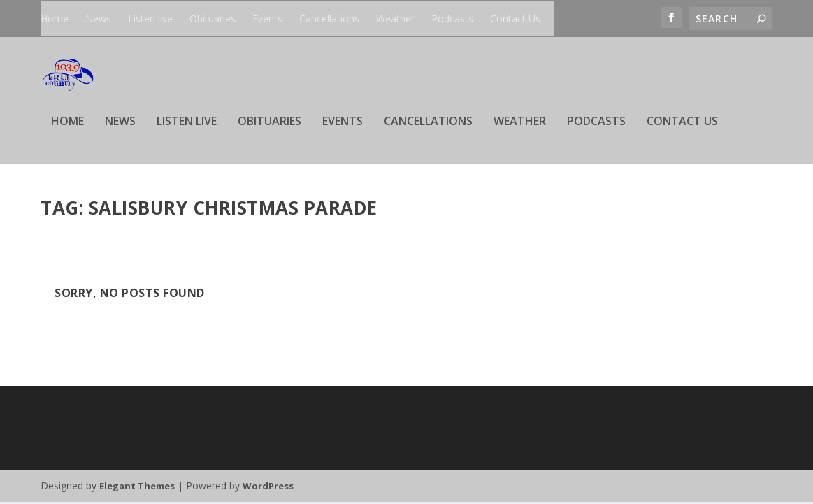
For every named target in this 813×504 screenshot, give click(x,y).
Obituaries (213, 19)
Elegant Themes (137, 488)
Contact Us (515, 19)
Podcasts (452, 19)
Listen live (150, 19)
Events (267, 19)
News (98, 19)
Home (55, 19)
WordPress (268, 488)
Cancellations (329, 19)
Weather (395, 19)
